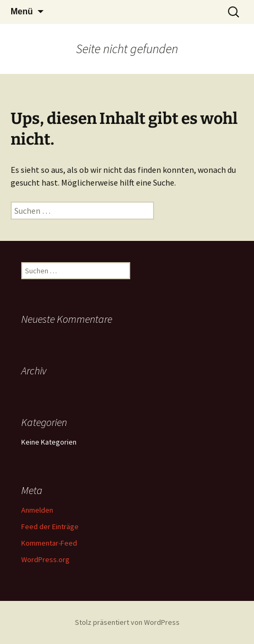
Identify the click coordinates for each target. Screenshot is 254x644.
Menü (22, 11)
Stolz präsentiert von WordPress (127, 622)
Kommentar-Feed (49, 543)
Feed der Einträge (50, 526)
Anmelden (37, 510)
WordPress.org (45, 559)
